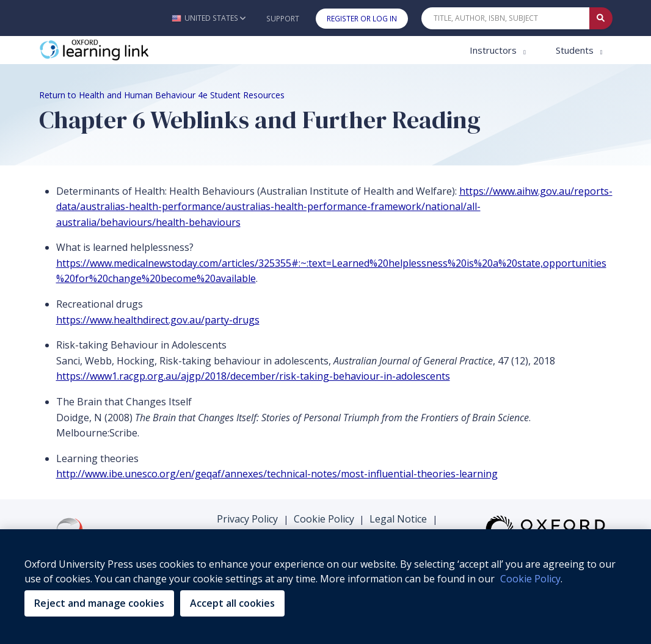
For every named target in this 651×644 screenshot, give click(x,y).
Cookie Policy (324, 519)
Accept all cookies (232, 603)
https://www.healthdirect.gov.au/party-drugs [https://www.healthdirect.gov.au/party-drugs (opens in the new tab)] (158, 320)
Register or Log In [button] (362, 19)
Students (576, 50)
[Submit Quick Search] (601, 18)
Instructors (494, 50)
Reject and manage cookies (99, 603)
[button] (209, 18)
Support (283, 19)
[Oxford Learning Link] (131, 50)
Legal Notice (398, 519)
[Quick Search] (506, 18)
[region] (325, 587)
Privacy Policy (247, 519)
